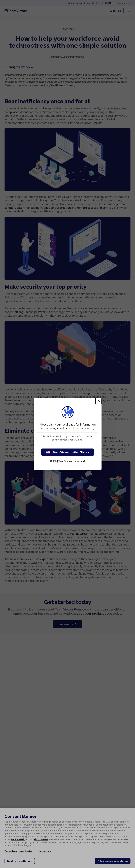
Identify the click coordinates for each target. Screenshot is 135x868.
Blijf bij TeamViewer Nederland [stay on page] (67, 461)
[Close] (98, 401)
